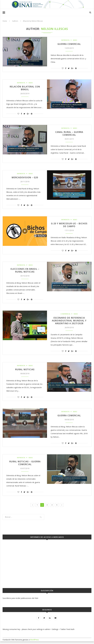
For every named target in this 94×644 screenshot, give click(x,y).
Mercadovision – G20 (25, 178)
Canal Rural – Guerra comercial (69, 134)
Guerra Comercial (69, 44)
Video (75, 40)
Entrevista (65, 40)
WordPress (34, 642)
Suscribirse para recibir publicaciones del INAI (20, 601)
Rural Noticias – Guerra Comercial (25, 465)
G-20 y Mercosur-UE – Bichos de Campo (69, 226)
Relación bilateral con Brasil (25, 88)
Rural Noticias (25, 371)
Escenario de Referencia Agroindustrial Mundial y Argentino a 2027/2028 (69, 322)
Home (5, 21)
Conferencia (65, 315)
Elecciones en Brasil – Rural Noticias (25, 272)
